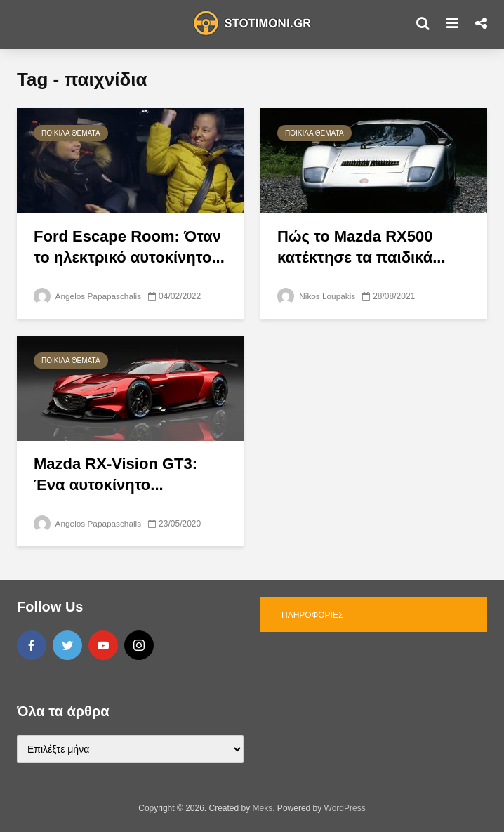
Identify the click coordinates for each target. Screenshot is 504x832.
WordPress (345, 808)
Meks (263, 808)
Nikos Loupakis (317, 296)
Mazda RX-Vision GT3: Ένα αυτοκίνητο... (115, 474)
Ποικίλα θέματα (71, 133)
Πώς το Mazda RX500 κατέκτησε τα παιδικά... (362, 247)
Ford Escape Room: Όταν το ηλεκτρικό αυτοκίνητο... (129, 247)
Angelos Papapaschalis (88, 296)
